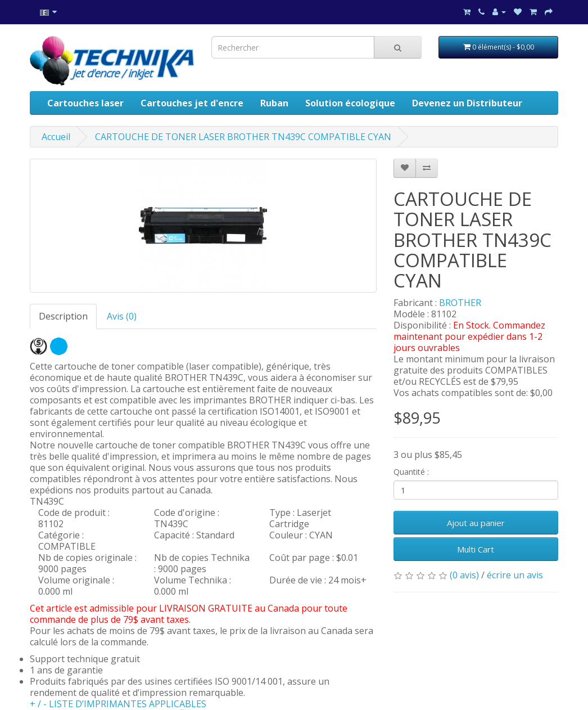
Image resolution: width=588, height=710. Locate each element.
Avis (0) (122, 316)
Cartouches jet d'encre (192, 103)
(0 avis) (464, 575)
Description (63, 316)
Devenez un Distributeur (467, 103)
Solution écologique (350, 103)
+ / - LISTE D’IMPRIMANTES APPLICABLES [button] (118, 704)
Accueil (56, 137)
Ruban (274, 103)
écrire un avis (515, 575)
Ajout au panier (476, 523)
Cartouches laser (85, 103)
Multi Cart (476, 549)
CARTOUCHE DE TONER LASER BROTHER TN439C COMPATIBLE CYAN (243, 137)
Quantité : (411, 472)
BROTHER (460, 303)
